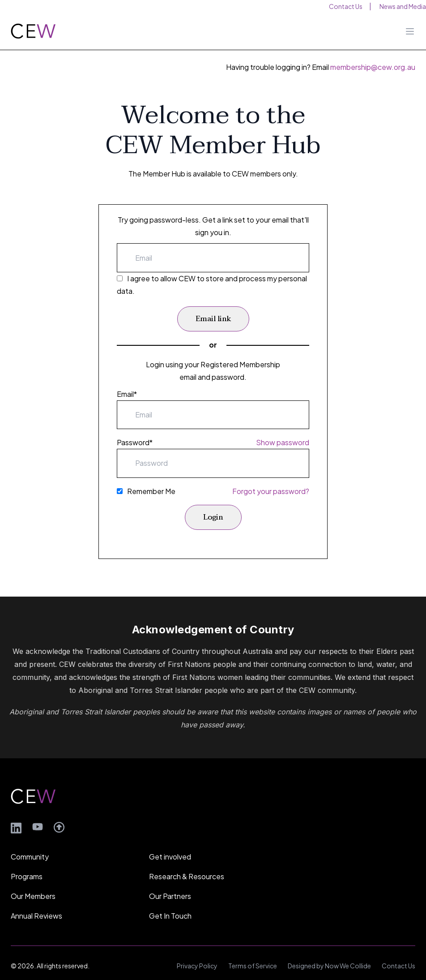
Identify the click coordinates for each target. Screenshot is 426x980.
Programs (27, 864)
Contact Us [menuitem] (346, 6)
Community (30, 844)
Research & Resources (187, 864)
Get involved (170, 844)
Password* (135, 442)
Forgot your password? (271, 491)
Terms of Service (253, 953)
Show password (283, 442)
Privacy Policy (197, 953)
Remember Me (151, 491)
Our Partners (170, 883)
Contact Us (398, 953)
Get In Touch (170, 903)
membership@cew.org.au (373, 67)
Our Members (33, 883)
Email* (127, 394)
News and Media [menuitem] (403, 6)
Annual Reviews (36, 903)
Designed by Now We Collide (329, 953)
